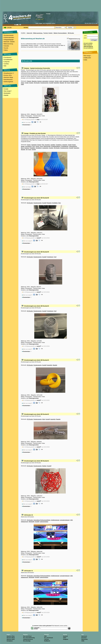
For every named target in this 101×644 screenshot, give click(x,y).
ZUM (45, 636)
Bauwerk (49, 203)
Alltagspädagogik (9, 40)
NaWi (22, 84)
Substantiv (34, 145)
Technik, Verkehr (48, 33)
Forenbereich (8, 57)
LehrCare (46, 639)
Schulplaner (10, 641)
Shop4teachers (9, 73)
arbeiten (77, 81)
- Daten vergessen (88, 45)
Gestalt (70, 145)
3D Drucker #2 (29, 515)
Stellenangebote (8, 82)
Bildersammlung (8, 44)
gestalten (53, 145)
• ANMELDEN (87, 58)
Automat (39, 81)
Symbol (27, 83)
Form (34, 146)
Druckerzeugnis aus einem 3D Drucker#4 (37, 306)
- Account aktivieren (88, 48)
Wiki (5, 66)
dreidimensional (55, 520)
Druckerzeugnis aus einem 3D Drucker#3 (37, 360)
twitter (65, 638)
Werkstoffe (31, 522)
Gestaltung (59, 145)
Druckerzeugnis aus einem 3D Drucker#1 (37, 461)
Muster (74, 145)
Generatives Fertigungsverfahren (42, 520)
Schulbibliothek (8, 60)
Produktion (32, 148)
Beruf (22, 148)
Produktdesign (65, 146)
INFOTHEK (7, 54)
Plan (43, 145)
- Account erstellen (88, 43)
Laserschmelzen (44, 522)
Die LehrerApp (27, 641)
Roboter (29, 81)
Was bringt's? (8, 91)
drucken (31, 83)
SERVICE (7, 70)
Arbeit (23, 83)
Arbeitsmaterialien (9, 38)
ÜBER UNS (7, 86)
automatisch (45, 81)
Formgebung (28, 146)
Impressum (84, 636)
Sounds (6, 48)
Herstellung (39, 148)
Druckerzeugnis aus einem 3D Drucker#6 (37, 198)
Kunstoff (51, 83)
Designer (27, 148)
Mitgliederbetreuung (74, 39)
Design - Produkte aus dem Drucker (35, 133)
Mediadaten (7, 93)
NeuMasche (47, 641)
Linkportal (7, 62)
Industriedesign (73, 146)
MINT (77, 83)
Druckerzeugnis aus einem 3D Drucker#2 (37, 414)
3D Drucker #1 (29, 571)
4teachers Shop (11, 636)
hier (57, 47)
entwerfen (65, 145)
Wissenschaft (47, 146)
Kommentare (26, 125)
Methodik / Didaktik (9, 42)
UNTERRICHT (8, 32)
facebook (65, 636)
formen (37, 146)
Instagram (66, 639)
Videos (6, 50)
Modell (23, 146)
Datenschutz (85, 639)
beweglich (57, 83)
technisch (52, 81)
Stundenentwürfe (9, 35)
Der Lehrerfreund (48, 638)
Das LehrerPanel (27, 636)
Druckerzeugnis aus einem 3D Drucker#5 (37, 252)
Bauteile (62, 83)
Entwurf (39, 145)
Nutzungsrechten (34, 117)
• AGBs (85, 60)
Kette (44, 419)
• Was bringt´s (87, 56)
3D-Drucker (71, 33)
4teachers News (11, 639)
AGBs (83, 641)
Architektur (55, 203)
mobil (61, 81)
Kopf (55, 257)
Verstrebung (50, 257)
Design (29, 145)
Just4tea (6, 64)
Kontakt (6, 89)
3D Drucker (37, 83)
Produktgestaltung (56, 146)
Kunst (68, 83)
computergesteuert (65, 520)
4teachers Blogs (8, 77)
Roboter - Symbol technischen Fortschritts (37, 68)
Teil (66, 83)
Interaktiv (6, 46)
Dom (60, 203)
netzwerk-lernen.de (28, 639)
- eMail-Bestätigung (88, 46)
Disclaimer (84, 638)
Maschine (34, 81)
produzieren (45, 148)
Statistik (6, 95)
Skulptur (44, 466)
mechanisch (66, 81)
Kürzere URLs (8, 75)
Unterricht (29, 33)
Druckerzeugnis (44, 83)
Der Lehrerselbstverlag (29, 638)
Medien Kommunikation (60, 33)
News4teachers (8, 80)
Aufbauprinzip (25, 522)
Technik (57, 81)
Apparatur (72, 81)
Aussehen (47, 145)
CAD (71, 520)
